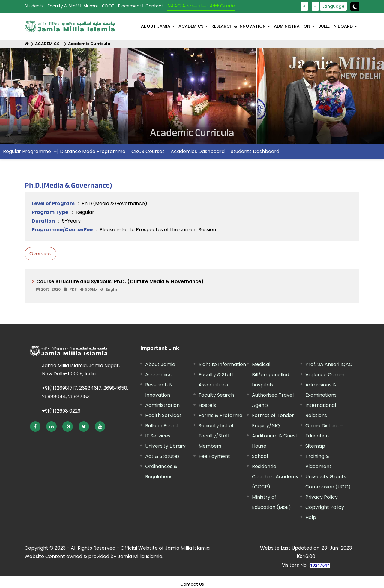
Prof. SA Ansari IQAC (329, 364)
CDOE (108, 6)
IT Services (158, 436)
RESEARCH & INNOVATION (239, 26)
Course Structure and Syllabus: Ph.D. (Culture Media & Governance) (194, 286)
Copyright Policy (325, 507)
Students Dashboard (255, 151)
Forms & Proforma (220, 415)
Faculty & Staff (63, 6)
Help (311, 517)
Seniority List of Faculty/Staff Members (216, 436)
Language (333, 6)
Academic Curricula (89, 44)
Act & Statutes (162, 456)
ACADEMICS (191, 26)
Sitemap (315, 446)
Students (34, 6)
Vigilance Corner (325, 375)
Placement (130, 6)
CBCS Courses (148, 151)
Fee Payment (214, 456)
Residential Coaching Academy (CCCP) (275, 477)
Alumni (91, 6)
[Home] (27, 44)
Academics (158, 375)
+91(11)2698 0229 (61, 411)
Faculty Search (216, 395)
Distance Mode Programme (93, 151)
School (260, 456)
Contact (154, 6)
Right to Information (222, 364)
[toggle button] (355, 7)
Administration (162, 405)
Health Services (163, 415)
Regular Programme (27, 151)
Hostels (207, 405)
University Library (165, 446)
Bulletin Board (161, 426)
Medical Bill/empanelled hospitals (271, 375)
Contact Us (192, 584)
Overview (40, 254)
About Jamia (156, 26)
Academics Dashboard (198, 151)
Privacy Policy (322, 497)
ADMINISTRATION (292, 26)
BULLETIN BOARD (336, 26)
